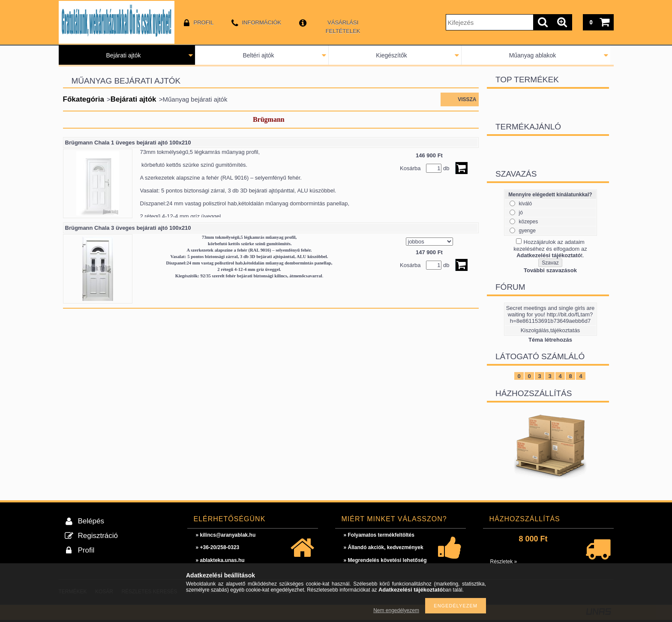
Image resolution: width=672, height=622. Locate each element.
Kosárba (410, 168)
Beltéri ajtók (258, 55)
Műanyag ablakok (533, 55)
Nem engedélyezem (396, 610)
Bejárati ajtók (124, 55)
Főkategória (84, 99)
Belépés (91, 521)
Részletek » (504, 562)
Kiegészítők (391, 55)
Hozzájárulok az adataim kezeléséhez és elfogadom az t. (550, 249)
